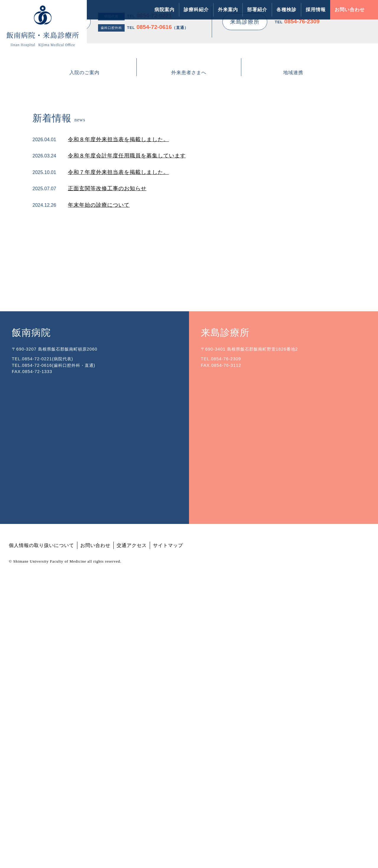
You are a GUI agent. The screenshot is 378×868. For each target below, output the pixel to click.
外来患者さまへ (189, 293)
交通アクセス (132, 830)
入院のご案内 (84, 293)
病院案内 (164, 10)
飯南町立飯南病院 (217, 481)
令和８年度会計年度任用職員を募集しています (127, 381)
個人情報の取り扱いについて (41, 830)
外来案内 (228, 10)
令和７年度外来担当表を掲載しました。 (118, 398)
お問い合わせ (350, 10)
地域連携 (293, 293)
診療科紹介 (196, 10)
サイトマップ (168, 830)
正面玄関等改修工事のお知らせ (107, 414)
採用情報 (316, 10)
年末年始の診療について (99, 431)
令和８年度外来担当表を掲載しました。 (118, 365)
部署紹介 (257, 10)
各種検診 (286, 10)
